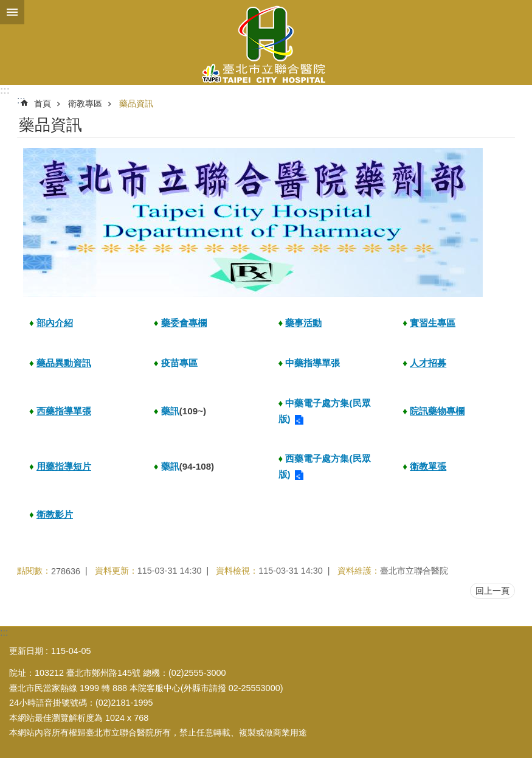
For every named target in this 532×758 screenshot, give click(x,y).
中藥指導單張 (313, 363)
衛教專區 (85, 103)
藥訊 (170, 411)
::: (5, 90)
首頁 (43, 103)
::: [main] (21, 100)
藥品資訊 (136, 103)
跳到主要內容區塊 (6, 6)
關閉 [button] (12, 12)
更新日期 (26, 651)
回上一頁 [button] (492, 591)
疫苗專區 (179, 363)
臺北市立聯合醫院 (266, 43)
